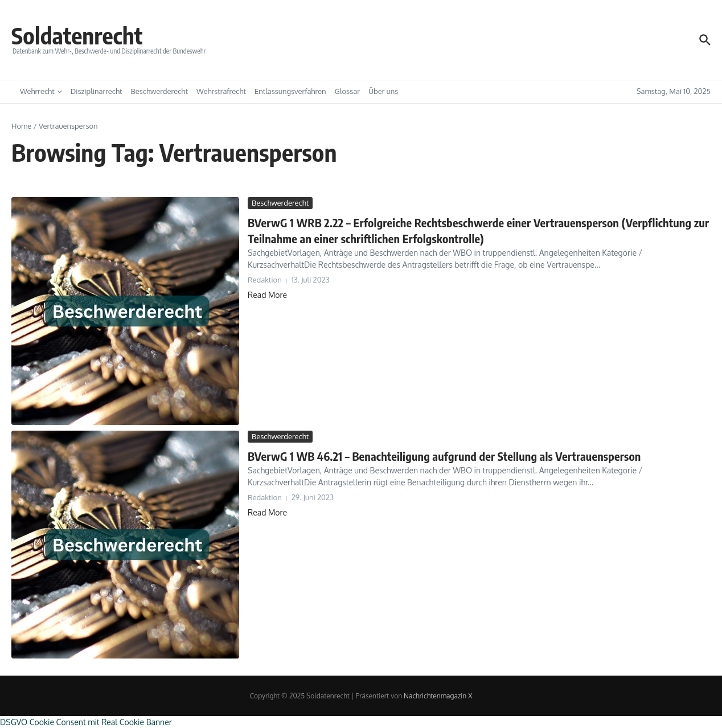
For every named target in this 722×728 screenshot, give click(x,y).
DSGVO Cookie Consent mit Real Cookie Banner (86, 722)
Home (21, 126)
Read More (267, 295)
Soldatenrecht (77, 35)
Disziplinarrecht (97, 91)
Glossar (347, 91)
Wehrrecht (41, 91)
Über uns (383, 91)
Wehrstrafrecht (221, 91)
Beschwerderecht (159, 91)
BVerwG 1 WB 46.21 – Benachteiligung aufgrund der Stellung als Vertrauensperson (444, 456)
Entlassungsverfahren (290, 91)
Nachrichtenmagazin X (438, 696)
